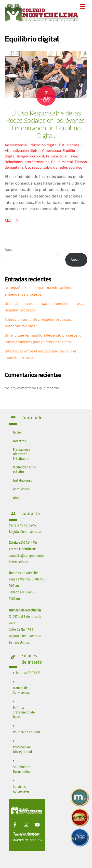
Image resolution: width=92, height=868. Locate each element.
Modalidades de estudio (25, 470)
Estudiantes (69, 145)
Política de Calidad (26, 729)
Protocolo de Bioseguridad (23, 746)
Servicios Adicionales (21, 786)
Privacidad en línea (61, 156)
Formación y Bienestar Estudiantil (21, 454)
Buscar (10, 250)
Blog (16, 498)
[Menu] (82, 7)
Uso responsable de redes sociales (53, 167)
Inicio (17, 432)
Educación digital (43, 145)
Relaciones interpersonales (27, 162)
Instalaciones (22, 480)
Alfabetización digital (23, 150)
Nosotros (19, 441)
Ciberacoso (52, 150)
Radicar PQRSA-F (26, 673)
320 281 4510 (29, 543)
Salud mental (62, 162)
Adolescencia (16, 145)
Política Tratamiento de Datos (24, 709)
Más (8, 221)
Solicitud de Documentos (22, 766)
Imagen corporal (31, 156)
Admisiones (21, 489)
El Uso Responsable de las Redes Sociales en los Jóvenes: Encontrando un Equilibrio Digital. (46, 124)
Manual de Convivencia (21, 687)
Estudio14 (35, 840)
